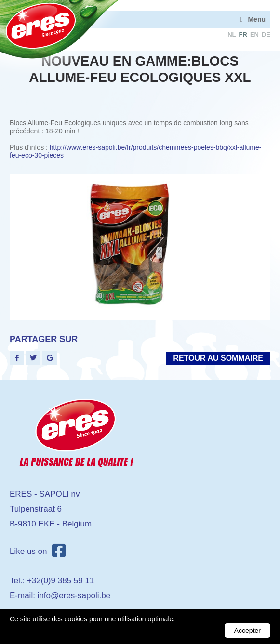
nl (232, 34)
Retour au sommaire (218, 358)
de (266, 34)
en (254, 34)
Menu (257, 19)
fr (243, 34)
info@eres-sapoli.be (74, 596)
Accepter (247, 631)
